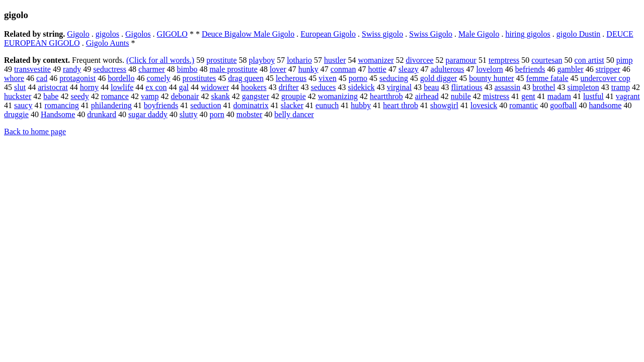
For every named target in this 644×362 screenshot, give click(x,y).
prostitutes (199, 78)
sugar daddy (148, 114)
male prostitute (233, 69)
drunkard (102, 114)
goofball (563, 105)
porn (217, 114)
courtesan (547, 60)
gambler (570, 69)
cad (42, 78)
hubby (361, 105)
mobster (250, 114)
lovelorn (490, 69)
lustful (593, 96)
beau (431, 87)
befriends (530, 69)
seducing (394, 78)
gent (528, 96)
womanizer (376, 60)
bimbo (187, 69)
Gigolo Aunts (108, 43)
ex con (156, 87)
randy (72, 69)
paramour (461, 60)
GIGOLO (172, 34)
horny (89, 87)
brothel (544, 87)
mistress (496, 96)
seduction (206, 105)
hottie (377, 69)
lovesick (484, 105)
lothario (299, 60)
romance (115, 96)
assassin (508, 87)
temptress (504, 60)
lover (278, 69)
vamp (150, 96)
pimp (625, 60)
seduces (324, 87)
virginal (399, 87)
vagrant (628, 96)
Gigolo (78, 34)
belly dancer (294, 114)
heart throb (400, 105)
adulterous (448, 69)
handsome (606, 105)
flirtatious (466, 87)
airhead (427, 96)
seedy (79, 96)
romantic (524, 105)
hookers (254, 87)
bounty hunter (491, 78)
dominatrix (251, 105)
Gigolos (138, 34)
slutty (189, 114)
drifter (289, 87)
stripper (608, 69)
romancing (61, 105)
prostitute (221, 60)
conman (343, 69)
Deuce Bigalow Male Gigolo (248, 34)
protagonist (77, 78)
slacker (292, 105)
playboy (262, 60)
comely (159, 78)
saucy (23, 105)
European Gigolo (328, 34)
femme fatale (547, 78)
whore (14, 78)
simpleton (583, 87)
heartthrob (386, 96)
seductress (110, 69)
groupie (294, 96)
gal (184, 87)
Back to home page (35, 131)
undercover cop (606, 78)
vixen (328, 78)
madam (559, 96)
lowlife (122, 87)
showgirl (444, 105)
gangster (256, 96)
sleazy (409, 69)
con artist (589, 60)
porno (358, 78)
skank (220, 96)
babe (51, 96)
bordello (121, 78)
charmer (151, 69)
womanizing (338, 96)
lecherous (291, 78)
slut (20, 87)
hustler (335, 60)
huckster (18, 96)
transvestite (32, 69)
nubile (461, 96)
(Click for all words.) (160, 60)
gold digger (438, 78)
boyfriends (161, 105)
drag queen (246, 78)
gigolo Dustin (579, 34)
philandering (111, 105)
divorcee (420, 60)
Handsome (58, 114)
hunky (308, 69)
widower (215, 87)
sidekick (361, 87)
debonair (185, 96)
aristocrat (53, 87)
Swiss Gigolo (431, 34)
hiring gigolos (528, 34)
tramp (621, 87)
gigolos (107, 34)
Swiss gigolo (382, 34)
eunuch (327, 105)
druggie (16, 114)
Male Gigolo (479, 34)
